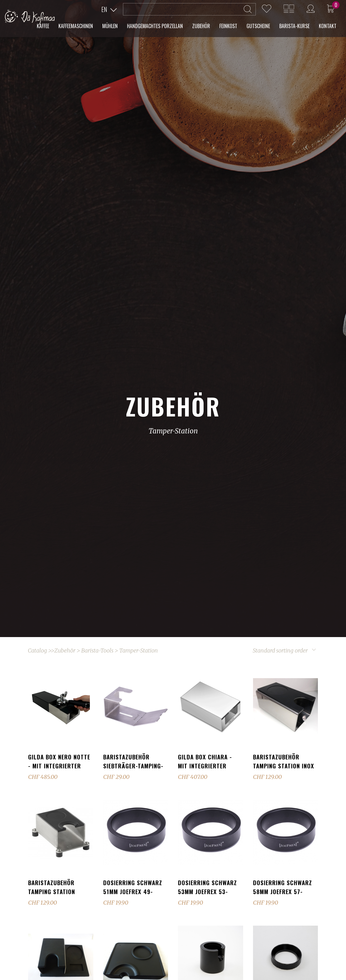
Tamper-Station (139, 651)
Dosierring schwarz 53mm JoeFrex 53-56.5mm (207, 891)
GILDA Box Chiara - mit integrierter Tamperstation (205, 766)
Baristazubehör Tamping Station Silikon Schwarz (52, 891)
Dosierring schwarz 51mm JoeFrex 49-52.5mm (133, 891)
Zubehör (65, 651)
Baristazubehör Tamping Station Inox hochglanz (284, 766)
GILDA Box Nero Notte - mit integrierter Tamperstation (59, 766)
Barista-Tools (97, 651)
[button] (109, 10)
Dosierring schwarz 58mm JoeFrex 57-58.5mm (283, 891)
